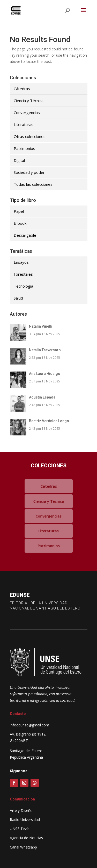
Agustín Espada (42, 397)
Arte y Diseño (21, 810)
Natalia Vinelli (41, 326)
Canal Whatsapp (23, 847)
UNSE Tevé (19, 829)
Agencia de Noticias (26, 838)
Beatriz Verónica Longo (49, 421)
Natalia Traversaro (45, 350)
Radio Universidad (25, 820)
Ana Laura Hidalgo (45, 374)
